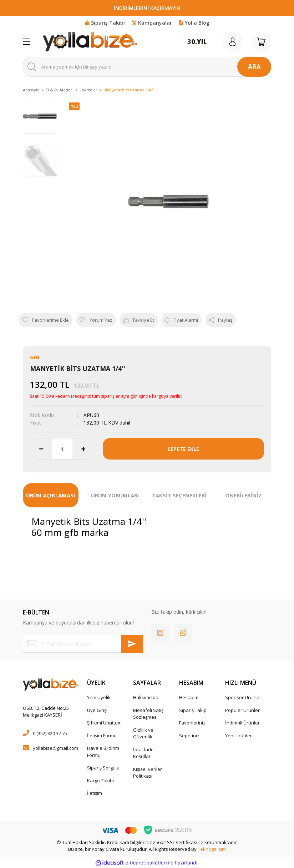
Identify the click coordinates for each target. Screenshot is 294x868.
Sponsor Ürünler (243, 697)
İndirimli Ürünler (242, 723)
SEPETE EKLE (183, 449)
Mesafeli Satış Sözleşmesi (148, 714)
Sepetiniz (189, 736)
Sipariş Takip (193, 710)
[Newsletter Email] (83, 644)
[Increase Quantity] (83, 449)
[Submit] (132, 644)
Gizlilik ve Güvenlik (143, 733)
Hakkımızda (146, 697)
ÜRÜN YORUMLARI (115, 495)
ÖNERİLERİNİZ (244, 495)
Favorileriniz (192, 723)
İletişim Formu (102, 736)
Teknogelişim (212, 849)
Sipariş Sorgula (103, 768)
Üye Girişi (97, 710)
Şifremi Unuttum (104, 723)
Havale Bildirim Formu (103, 752)
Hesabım (189, 697)
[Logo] (90, 42)
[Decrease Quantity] (41, 449)
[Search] (147, 67)
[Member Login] (233, 42)
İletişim (95, 793)
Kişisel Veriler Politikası (148, 773)
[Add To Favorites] (45, 320)
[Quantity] (62, 449)
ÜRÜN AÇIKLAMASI (51, 495)
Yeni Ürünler (239, 736)
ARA (254, 67)
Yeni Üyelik (99, 697)
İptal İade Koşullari (143, 753)
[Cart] (261, 42)
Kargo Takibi (100, 781)
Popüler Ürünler (242, 710)
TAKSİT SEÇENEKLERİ (179, 495)
